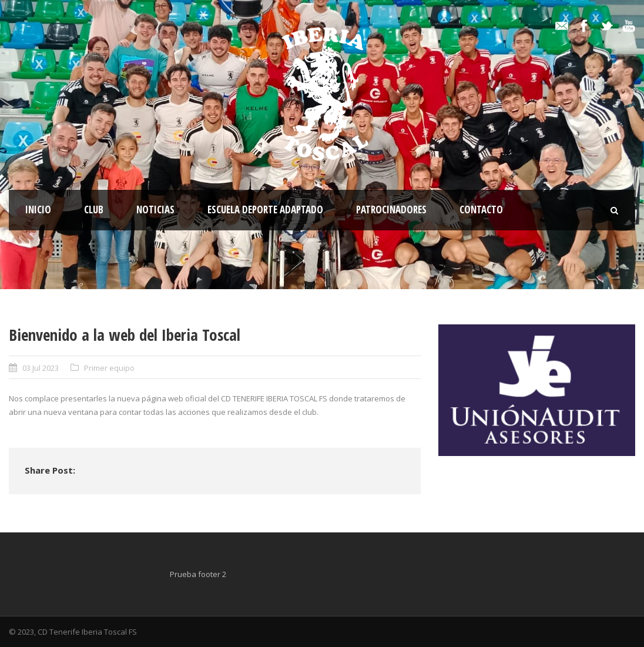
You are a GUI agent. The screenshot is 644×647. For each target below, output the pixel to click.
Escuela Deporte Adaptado (265, 209)
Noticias (155, 209)
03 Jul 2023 (41, 368)
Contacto (481, 209)
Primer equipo (109, 368)
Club (94, 209)
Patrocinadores (391, 209)
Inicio (38, 209)
